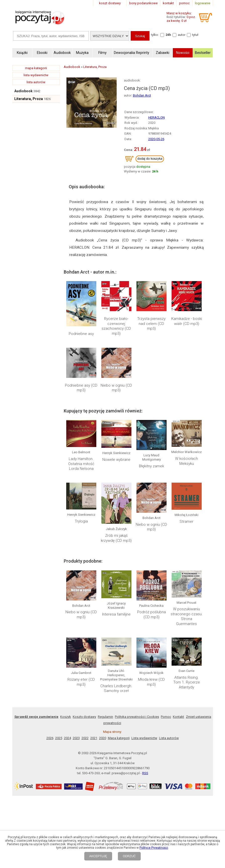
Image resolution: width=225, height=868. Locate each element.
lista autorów (36, 82)
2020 (103, 738)
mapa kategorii (36, 68)
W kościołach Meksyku (186, 461)
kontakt (168, 3)
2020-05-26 (156, 139)
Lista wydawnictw (144, 738)
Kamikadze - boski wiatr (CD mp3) (187, 321)
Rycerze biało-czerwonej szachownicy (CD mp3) (116, 326)
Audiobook (23, 91)
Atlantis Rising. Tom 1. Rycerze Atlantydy (187, 682)
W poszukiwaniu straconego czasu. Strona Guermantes (187, 616)
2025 (59, 738)
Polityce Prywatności (154, 848)
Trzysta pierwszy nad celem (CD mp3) (151, 324)
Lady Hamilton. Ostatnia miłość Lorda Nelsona (81, 464)
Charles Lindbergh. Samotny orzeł (116, 688)
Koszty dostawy (84, 717)
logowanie (203, 3)
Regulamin (105, 717)
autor (182, 35)
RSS (145, 773)
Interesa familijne (116, 614)
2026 (50, 738)
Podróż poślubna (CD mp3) (152, 615)
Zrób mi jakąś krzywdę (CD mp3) (116, 538)
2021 (94, 738)
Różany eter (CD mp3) (81, 682)
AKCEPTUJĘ (98, 856)
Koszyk (66, 717)
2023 (76, 738)
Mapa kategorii (119, 738)
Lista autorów (169, 738)
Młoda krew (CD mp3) (151, 682)
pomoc (184, 3)
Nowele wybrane (116, 460)
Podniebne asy (81, 334)
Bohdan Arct (142, 95)
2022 (85, 738)
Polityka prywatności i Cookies (137, 717)
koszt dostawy (110, 3)
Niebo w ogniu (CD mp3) (116, 388)
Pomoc (166, 717)
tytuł (195, 35)
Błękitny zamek (152, 466)
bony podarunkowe (143, 3)
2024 (67, 738)
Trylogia (81, 521)
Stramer (186, 522)
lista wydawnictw (36, 75)
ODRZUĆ (129, 856)
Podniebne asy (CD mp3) (81, 388)
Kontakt (178, 717)
